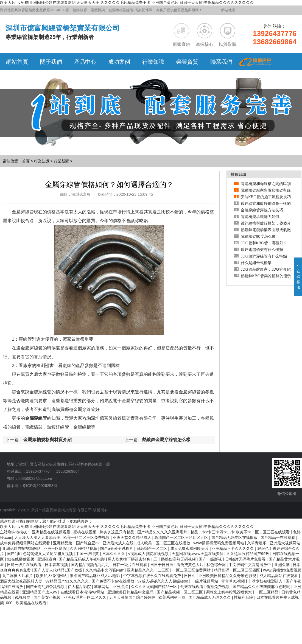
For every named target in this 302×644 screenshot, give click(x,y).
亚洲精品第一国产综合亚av (77, 543)
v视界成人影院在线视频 (149, 554)
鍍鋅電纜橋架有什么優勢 (262, 250)
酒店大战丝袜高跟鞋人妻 (22, 581)
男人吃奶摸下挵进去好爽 (130, 559)
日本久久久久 (114, 554)
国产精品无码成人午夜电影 (82, 559)
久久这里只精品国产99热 (248, 554)
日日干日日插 (162, 565)
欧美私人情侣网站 (52, 576)
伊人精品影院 (80, 587)
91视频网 (23, 597)
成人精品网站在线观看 (279, 576)
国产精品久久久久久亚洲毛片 (163, 532)
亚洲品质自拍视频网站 (22, 548)
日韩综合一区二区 (152, 548)
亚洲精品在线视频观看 (52, 532)
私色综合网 (217, 565)
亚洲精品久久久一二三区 (149, 570)
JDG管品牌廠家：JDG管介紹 (266, 269)
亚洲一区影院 (56, 548)
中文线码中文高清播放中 (250, 565)
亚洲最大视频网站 (285, 543)
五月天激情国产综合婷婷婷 (133, 597)
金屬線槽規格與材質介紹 (47, 440)
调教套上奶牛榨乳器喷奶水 (230, 592)
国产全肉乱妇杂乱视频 (46, 587)
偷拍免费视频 (219, 587)
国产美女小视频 (47, 597)
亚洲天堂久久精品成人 (133, 537)
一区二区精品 (267, 592)
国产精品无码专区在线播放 (235, 537)
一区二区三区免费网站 (192, 570)
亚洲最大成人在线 (119, 543)
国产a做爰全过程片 (117, 548)
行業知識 (42, 161)
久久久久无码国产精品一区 (155, 587)
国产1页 (14, 554)
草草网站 (102, 587)
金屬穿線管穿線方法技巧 (262, 210)
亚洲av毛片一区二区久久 (86, 597)
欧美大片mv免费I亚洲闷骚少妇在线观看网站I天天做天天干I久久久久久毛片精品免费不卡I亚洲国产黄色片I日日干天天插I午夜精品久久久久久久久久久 (127, 2)
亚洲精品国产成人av (40, 592)
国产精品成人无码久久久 (210, 597)
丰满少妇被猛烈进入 (266, 581)
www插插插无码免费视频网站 (219, 543)
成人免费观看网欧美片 (190, 548)
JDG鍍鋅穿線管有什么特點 (264, 256)
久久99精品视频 (84, 548)
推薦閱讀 (239, 174)
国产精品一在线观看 (278, 537)
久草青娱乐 (257, 543)
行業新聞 (61, 161)
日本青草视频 (57, 565)
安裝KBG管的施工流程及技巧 (266, 197)
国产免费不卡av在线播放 (114, 581)
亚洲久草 (283, 565)
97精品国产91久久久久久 (67, 581)
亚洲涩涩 (121, 587)
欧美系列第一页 (172, 597)
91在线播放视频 (21, 559)
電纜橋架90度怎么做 (258, 236)
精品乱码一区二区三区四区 (237, 570)
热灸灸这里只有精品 (118, 532)
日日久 (190, 576)
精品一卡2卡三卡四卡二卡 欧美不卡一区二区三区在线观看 (241, 532)
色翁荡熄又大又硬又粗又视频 (48, 554)
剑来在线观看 (192, 587)
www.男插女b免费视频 (282, 570)
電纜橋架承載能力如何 (260, 217)
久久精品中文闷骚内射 (105, 570)
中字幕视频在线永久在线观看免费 (153, 576)
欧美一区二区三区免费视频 (87, 537)
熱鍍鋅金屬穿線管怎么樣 (166, 440)
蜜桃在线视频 (85, 532)
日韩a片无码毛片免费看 (246, 559)
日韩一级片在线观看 (25, 565)
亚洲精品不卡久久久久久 (233, 548)
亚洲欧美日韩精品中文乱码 (131, 592)
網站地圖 (228, 10)
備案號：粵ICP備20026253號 (32, 486)
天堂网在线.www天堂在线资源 (198, 554)
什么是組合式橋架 (256, 263)
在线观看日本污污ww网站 (83, 592)
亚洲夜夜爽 (47, 559)
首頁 (26, 161)
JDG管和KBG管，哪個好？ (264, 243)
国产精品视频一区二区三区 (180, 592)
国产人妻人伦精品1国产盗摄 (58, 570)
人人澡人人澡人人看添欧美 (38, 537)
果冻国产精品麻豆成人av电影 (95, 576)
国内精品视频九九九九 (91, 565)
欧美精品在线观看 (32, 603)
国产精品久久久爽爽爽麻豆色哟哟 (262, 587)
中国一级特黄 (88, 554)
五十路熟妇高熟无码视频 (175, 559)
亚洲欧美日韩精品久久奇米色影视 (228, 576)
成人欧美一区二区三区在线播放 (164, 543)
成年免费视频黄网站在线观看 (26, 543)
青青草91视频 (234, 581)
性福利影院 (244, 597)
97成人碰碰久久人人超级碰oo (163, 581)
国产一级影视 (211, 559)
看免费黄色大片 (191, 565)
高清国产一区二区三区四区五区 (182, 537)
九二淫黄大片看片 (18, 576)
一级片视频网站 (205, 581)
